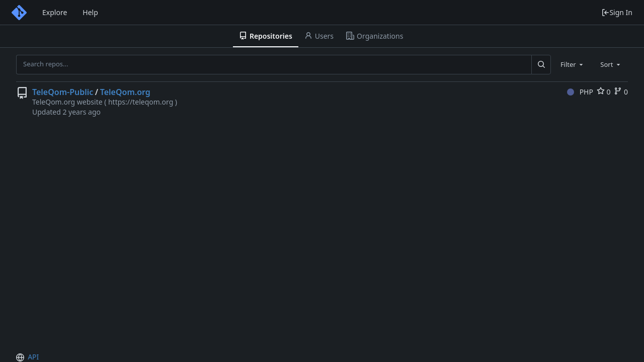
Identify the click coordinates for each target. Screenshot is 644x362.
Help (90, 12)
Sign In (617, 12)
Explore (55, 12)
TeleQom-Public (63, 92)
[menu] (21, 357)
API (33, 357)
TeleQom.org (125, 92)
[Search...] (541, 64)
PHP (580, 92)
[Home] (19, 13)
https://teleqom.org (141, 102)
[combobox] (573, 64)
